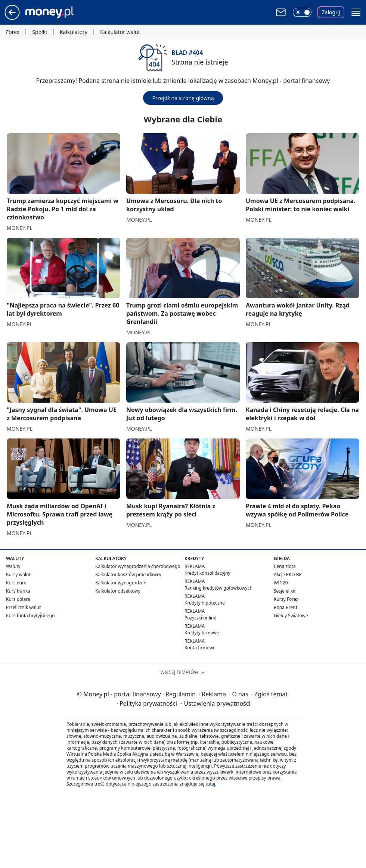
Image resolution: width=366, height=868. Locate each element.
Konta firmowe (200, 648)
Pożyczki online (200, 618)
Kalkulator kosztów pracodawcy (128, 574)
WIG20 (281, 583)
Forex (13, 32)
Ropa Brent (286, 607)
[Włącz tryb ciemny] (302, 12)
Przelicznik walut (23, 607)
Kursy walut (18, 574)
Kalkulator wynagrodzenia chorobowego (138, 566)
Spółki (39, 32)
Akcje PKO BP (288, 574)
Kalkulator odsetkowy (118, 591)
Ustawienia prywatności (215, 703)
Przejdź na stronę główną (183, 98)
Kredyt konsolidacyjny (207, 573)
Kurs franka (18, 591)
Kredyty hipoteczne (205, 603)
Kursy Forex (286, 599)
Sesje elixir (285, 591)
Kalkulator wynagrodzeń (121, 583)
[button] (356, 12)
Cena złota (285, 566)
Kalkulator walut (120, 32)
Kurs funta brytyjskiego (30, 616)
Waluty (13, 566)
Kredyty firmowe (202, 633)
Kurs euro (16, 583)
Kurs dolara (18, 599)
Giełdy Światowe (291, 616)
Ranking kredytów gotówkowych (218, 588)
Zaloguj (331, 12)
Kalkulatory (74, 32)
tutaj (210, 784)
